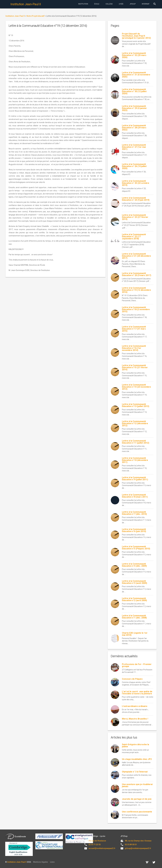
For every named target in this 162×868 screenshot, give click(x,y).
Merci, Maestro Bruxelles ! (135, 719)
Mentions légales (41, 862)
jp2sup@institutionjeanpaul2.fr (138, 848)
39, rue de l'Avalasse (97, 841)
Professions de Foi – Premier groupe (137, 665)
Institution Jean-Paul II (17, 862)
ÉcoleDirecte (16, 837)
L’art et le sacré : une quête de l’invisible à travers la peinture (137, 693)
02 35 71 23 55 (95, 845)
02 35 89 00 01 (131, 845)
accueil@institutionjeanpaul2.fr (102, 848)
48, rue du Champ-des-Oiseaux (138, 841)
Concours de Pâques (132, 679)
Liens (52, 862)
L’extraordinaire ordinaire (135, 706)
